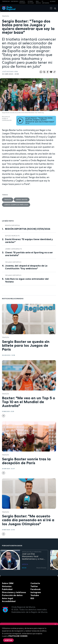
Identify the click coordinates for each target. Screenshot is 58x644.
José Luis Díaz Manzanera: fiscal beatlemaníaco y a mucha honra (34, 556)
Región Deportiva (12, 225)
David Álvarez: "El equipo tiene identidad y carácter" (29, 241)
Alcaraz (53, 1)
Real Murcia (38, 2)
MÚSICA (25, 564)
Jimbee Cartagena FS (13, 249)
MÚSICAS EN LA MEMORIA (32, 552)
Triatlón (5, 16)
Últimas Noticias (31, 2)
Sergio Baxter (22, 200)
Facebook (35, 589)
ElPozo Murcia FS (12, 236)
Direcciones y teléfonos (14, 592)
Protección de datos (12, 595)
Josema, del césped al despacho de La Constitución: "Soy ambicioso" (26, 267)
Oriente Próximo (22, 2)
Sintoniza (7, 586)
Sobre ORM (8, 583)
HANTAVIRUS (15, 1)
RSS (32, 598)
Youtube (35, 595)
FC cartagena (45, 2)
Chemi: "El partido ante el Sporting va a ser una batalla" (29, 254)
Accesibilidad (9, 601)
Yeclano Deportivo (13, 262)
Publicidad (7, 589)
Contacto (35, 583)
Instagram (36, 592)
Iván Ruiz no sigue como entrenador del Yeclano (27, 280)
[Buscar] (54, 8)
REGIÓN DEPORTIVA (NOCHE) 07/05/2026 (28, 229)
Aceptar (8, 640)
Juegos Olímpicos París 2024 (16, 205)
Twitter (34, 586)
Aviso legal (7, 598)
